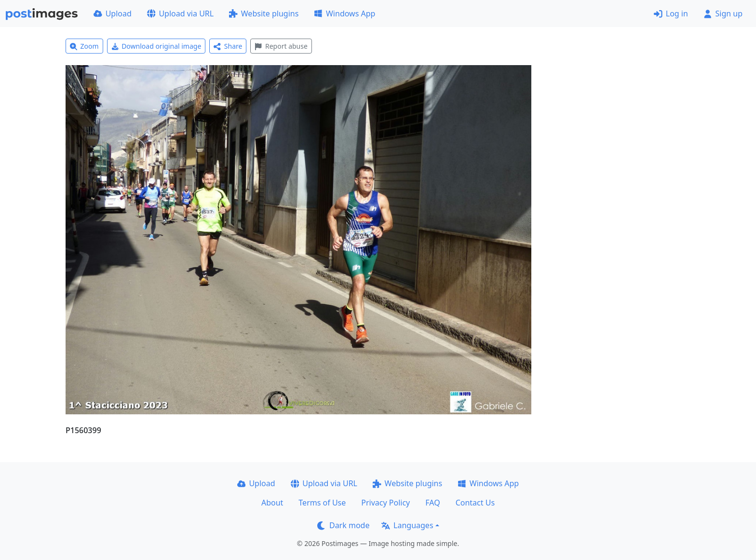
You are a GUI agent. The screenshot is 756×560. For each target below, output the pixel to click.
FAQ (432, 503)
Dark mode (343, 525)
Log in (671, 14)
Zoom (84, 46)
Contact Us (475, 503)
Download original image (156, 46)
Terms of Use (322, 503)
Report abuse (281, 46)
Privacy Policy (385, 503)
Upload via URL (180, 14)
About (272, 503)
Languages (407, 525)
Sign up (723, 14)
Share (228, 46)
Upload (113, 14)
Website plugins (264, 14)
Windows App (344, 14)
